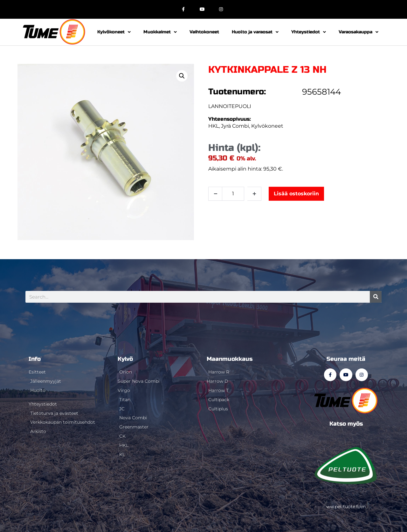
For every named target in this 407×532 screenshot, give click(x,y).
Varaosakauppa (359, 32)
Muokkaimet (160, 32)
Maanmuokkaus (230, 359)
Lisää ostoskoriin (296, 194)
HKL (214, 126)
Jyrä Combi (235, 126)
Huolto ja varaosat (255, 32)
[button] (182, 76)
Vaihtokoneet (204, 32)
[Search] (376, 297)
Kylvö (125, 359)
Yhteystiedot (309, 32)
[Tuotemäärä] (233, 194)
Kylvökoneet (114, 32)
